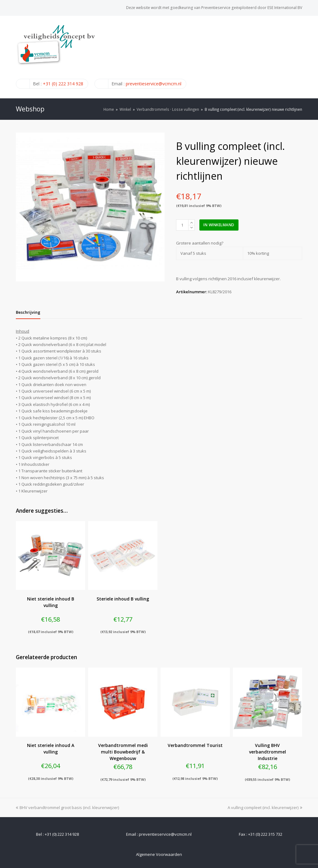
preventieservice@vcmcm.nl (154, 84)
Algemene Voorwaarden (159, 854)
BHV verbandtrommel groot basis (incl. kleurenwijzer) (67, 807)
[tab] (28, 312)
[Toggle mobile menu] (299, 57)
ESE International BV (285, 8)
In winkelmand (219, 225)
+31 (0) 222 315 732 (265, 834)
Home (109, 109)
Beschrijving (28, 312)
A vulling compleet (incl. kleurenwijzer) (265, 807)
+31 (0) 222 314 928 (63, 84)
